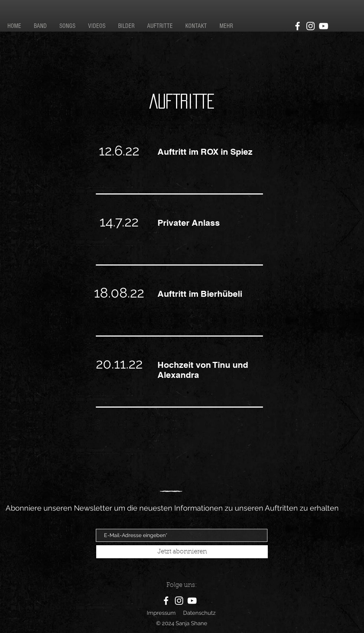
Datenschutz (199, 613)
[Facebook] (298, 26)
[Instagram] (311, 26)
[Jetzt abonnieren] (182, 552)
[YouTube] (324, 26)
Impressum (161, 613)
